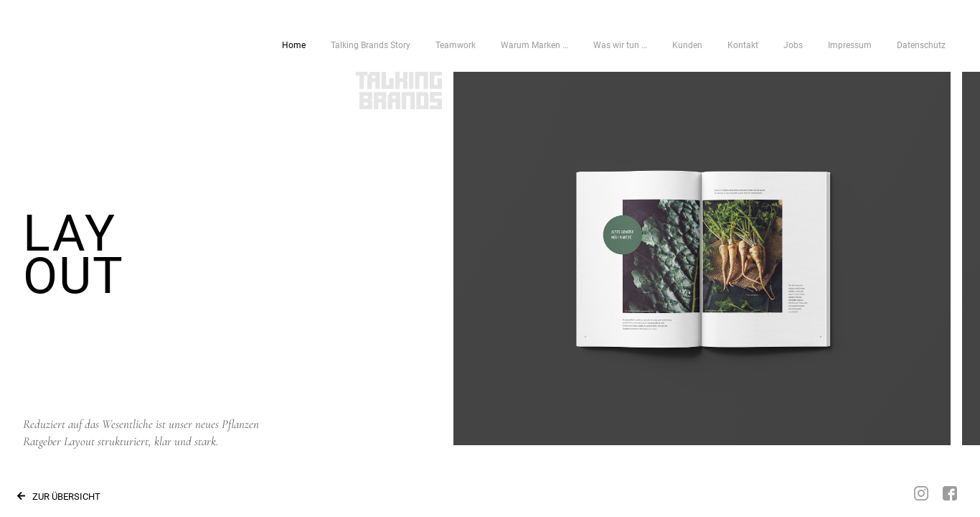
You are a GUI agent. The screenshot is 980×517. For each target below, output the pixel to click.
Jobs (793, 45)
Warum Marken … (534, 45)
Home (294, 45)
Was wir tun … (620, 45)
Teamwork (456, 45)
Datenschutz (921, 45)
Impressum (850, 45)
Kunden (687, 45)
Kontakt (743, 45)
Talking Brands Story (371, 45)
